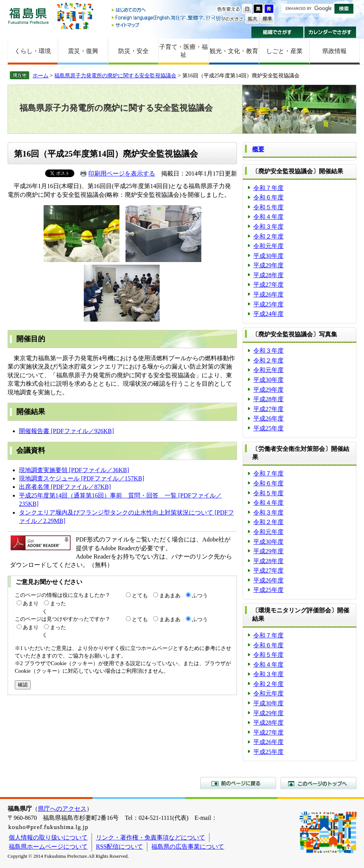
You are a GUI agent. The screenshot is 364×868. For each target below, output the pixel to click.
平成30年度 (268, 256)
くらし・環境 (33, 51)
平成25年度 (268, 304)
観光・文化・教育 (234, 51)
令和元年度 (268, 246)
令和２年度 (268, 236)
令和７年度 (268, 188)
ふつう (200, 595)
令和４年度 (268, 217)
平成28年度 (268, 275)
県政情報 (334, 51)
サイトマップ (168, 25)
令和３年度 (268, 227)
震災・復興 (83, 51)
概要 (258, 149)
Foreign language (168, 18)
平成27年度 (268, 285)
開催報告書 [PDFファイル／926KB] (66, 431)
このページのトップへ (318, 783)
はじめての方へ (168, 10)
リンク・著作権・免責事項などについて (151, 837)
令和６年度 (268, 197)
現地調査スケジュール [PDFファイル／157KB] (82, 478)
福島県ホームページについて (48, 847)
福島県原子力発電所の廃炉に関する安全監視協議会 (115, 75)
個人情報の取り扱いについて (48, 837)
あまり (31, 603)
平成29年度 (268, 265)
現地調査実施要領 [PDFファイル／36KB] (74, 470)
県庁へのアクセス (62, 809)
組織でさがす (277, 32)
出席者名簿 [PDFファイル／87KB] (65, 487)
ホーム (41, 75)
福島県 (28, 16)
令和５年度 (268, 207)
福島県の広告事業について (188, 847)
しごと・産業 (284, 51)
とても (140, 595)
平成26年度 (268, 294)
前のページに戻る (238, 783)
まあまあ (170, 595)
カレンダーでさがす (330, 32)
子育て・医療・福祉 (184, 51)
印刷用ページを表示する (122, 173)
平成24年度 (268, 314)
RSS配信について (119, 847)
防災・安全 (133, 51)
